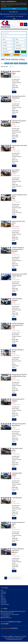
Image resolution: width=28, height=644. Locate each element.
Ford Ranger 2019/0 (17, 475)
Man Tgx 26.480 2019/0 (18, 352)
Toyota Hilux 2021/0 (17, 500)
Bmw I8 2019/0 (16, 172)
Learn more (10, 6)
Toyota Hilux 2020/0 (17, 301)
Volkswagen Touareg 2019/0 (19, 123)
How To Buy (3, 596)
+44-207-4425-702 (9, 16)
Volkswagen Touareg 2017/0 (19, 426)
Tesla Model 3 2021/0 (17, 451)
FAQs (2, 597)
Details (14, 94)
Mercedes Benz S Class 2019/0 (19, 276)
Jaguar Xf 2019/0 (16, 74)
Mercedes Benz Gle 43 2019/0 (19, 377)
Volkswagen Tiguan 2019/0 (19, 98)
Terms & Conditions (5, 607)
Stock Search (3, 594)
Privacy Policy (4, 604)
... (20, 580)
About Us (3, 599)
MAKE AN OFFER (15, 229)
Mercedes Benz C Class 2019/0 (19, 148)
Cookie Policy (4, 605)
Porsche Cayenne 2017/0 (18, 401)
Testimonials (3, 602)
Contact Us (3, 601)
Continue (14, 9)
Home (2, 593)
